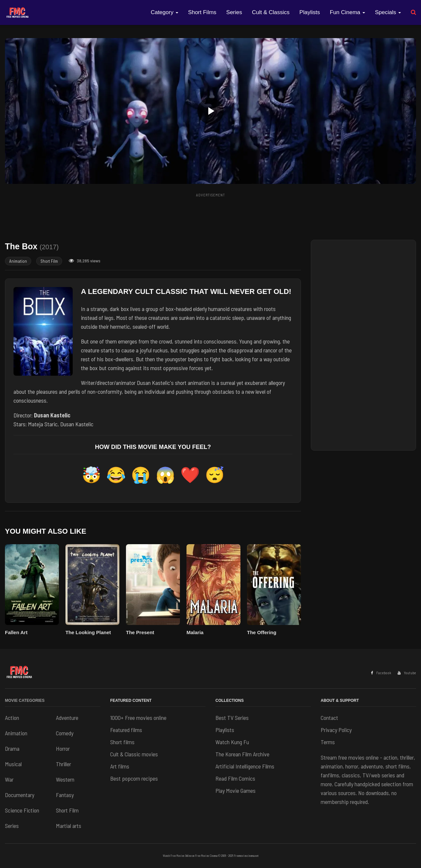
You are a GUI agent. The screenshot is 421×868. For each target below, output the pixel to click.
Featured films (126, 730)
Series (234, 12)
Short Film (49, 261)
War (9, 779)
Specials (388, 12)
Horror (63, 748)
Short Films (202, 12)
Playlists (310, 12)
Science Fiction (22, 810)
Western (65, 779)
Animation (18, 261)
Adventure (67, 718)
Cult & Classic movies (134, 754)
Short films (122, 742)
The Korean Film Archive (242, 754)
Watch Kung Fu (232, 742)
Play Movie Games (235, 790)
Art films (120, 766)
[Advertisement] (210, 214)
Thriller (63, 764)
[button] (210, 111)
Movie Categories (25, 701)
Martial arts (69, 826)
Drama (12, 748)
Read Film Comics (235, 778)
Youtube (407, 673)
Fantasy (65, 795)
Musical (13, 764)
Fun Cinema (347, 12)
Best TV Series (232, 718)
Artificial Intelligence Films (245, 766)
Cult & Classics (271, 12)
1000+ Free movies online (138, 718)
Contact (329, 718)
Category (164, 12)
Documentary (20, 795)
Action (12, 718)
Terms (328, 742)
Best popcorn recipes (134, 778)
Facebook (381, 673)
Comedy (65, 733)
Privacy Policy (336, 730)
